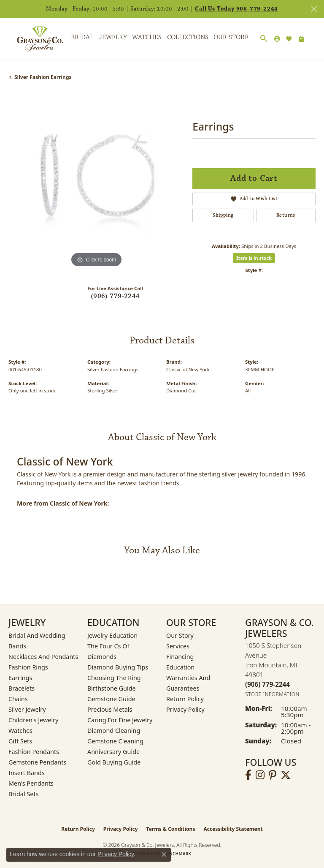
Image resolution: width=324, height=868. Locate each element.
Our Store (231, 37)
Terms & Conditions (171, 829)
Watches (147, 37)
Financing (180, 657)
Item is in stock (254, 258)
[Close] (314, 9)
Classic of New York (188, 369)
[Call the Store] (267, 684)
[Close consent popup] (164, 854)
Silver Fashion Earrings (43, 77)
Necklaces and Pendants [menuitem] (43, 657)
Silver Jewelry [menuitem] (27, 709)
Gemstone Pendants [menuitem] (37, 762)
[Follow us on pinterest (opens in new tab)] (273, 775)
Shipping (223, 215)
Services (178, 646)
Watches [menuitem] (20, 731)
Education (180, 667)
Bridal (82, 37)
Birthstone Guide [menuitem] (112, 688)
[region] (96, 182)
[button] (264, 39)
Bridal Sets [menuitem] (24, 794)
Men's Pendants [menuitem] (31, 783)
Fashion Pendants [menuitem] (34, 752)
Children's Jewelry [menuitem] (33, 720)
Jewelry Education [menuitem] (112, 635)
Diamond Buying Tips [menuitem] (118, 667)
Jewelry (113, 37)
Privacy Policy (185, 709)
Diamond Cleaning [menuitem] (114, 731)
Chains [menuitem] (18, 699)
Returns (286, 215)
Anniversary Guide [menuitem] (113, 752)
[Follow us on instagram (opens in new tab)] (260, 775)
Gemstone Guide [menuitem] (111, 699)
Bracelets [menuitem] (22, 688)
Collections (188, 37)
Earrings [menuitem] (20, 678)
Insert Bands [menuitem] (27, 773)
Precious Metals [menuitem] (110, 709)
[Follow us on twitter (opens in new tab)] (286, 775)
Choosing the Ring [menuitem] (114, 678)
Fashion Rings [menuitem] (28, 667)
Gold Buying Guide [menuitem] (114, 762)
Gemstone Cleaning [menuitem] (115, 741)
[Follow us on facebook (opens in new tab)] (248, 775)
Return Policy (185, 699)
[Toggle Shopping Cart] (301, 39)
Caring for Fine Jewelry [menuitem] (120, 720)
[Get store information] (272, 694)
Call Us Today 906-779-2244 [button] (236, 9)
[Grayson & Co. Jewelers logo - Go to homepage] (34, 39)
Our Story (180, 635)
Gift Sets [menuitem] (20, 741)
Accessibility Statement (233, 829)
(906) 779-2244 (115, 296)
